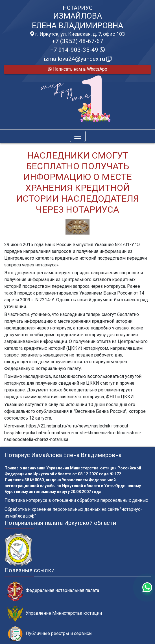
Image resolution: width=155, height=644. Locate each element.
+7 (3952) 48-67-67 (78, 41)
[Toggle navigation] (78, 136)
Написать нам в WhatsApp (78, 69)
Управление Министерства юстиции (55, 613)
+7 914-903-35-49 (77, 50)
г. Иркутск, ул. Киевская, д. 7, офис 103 (77, 34)
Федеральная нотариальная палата (53, 591)
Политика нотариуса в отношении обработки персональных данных (76, 500)
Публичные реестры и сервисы (50, 634)
